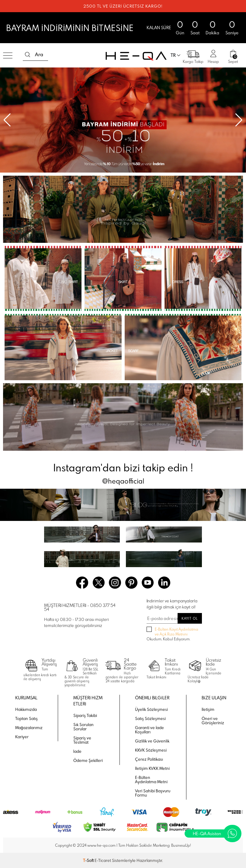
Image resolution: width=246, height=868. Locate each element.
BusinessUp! (181, 845)
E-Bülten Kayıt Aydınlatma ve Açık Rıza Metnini (177, 632)
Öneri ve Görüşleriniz (213, 721)
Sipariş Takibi (85, 715)
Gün (180, 33)
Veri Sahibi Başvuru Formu (153, 793)
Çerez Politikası (149, 759)
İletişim (208, 709)
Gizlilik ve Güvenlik (152, 741)
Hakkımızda (26, 709)
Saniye (232, 33)
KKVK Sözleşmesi (151, 750)
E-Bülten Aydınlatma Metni (151, 780)
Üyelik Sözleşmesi (151, 709)
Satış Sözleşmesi (150, 718)
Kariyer (22, 737)
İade (77, 751)
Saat (195, 33)
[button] (239, 120)
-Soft (89, 860)
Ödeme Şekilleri (88, 760)
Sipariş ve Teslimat (82, 740)
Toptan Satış (26, 718)
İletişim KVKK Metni (152, 768)
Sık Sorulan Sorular (83, 727)
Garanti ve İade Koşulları (149, 730)
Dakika (212, 33)
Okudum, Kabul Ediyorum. (172, 634)
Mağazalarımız (29, 728)
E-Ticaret (103, 860)
